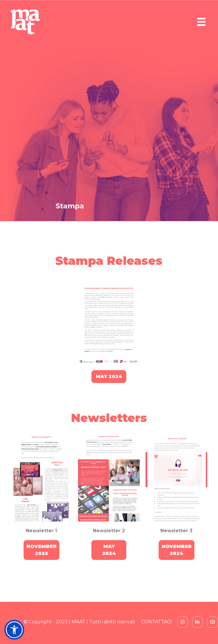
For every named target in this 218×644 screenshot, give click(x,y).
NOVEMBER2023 (41, 550)
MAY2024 (109, 550)
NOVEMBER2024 (177, 550)
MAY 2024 (109, 376)
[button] (14, 630)
